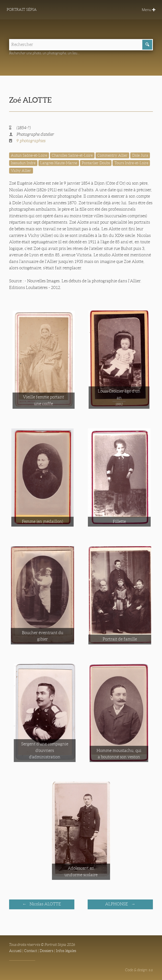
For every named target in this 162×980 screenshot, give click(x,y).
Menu (149, 10)
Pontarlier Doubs (96, 163)
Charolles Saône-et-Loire (72, 155)
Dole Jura (140, 155)
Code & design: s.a (139, 970)
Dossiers (46, 951)
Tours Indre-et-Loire (131, 163)
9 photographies (31, 141)
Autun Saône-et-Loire (29, 155)
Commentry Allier (112, 155)
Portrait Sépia (22, 10)
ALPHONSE (117, 904)
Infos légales (66, 951)
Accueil (15, 951)
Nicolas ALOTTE (45, 904)
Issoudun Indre (23, 163)
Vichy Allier (21, 171)
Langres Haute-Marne (59, 163)
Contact (31, 951)
